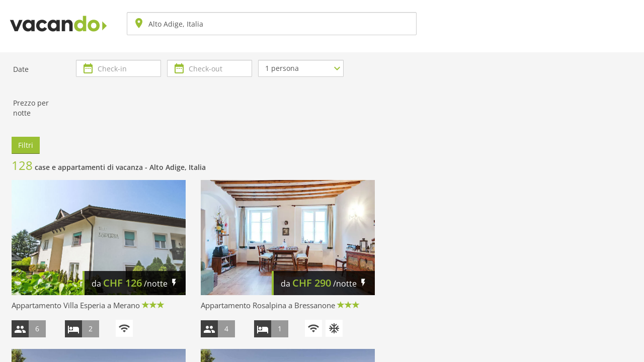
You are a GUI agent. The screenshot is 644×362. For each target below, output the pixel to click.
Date (21, 69)
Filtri (26, 145)
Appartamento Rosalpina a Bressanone (268, 305)
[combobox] (272, 24)
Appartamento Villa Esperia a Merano (76, 305)
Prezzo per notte (31, 108)
